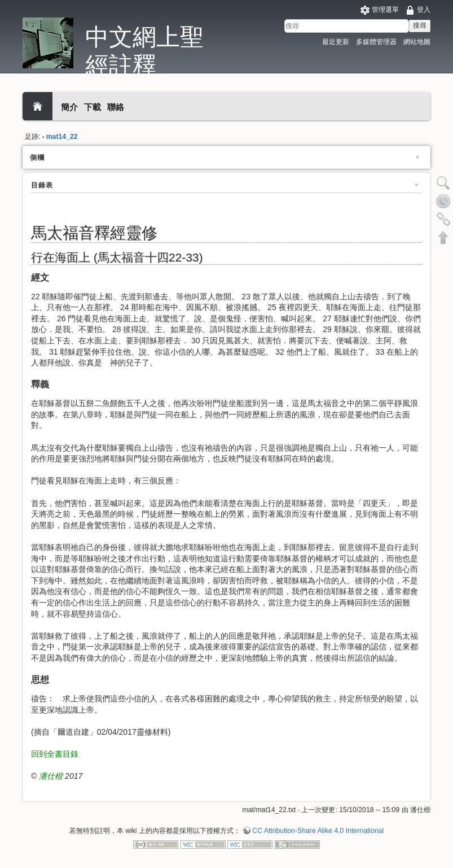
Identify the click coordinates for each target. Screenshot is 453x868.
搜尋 (420, 25)
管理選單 (385, 10)
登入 (424, 10)
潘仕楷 (51, 776)
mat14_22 (62, 137)
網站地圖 (417, 42)
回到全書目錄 (55, 754)
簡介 (69, 107)
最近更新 (336, 42)
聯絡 (116, 107)
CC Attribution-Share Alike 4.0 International (318, 831)
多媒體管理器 (376, 42)
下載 (93, 107)
